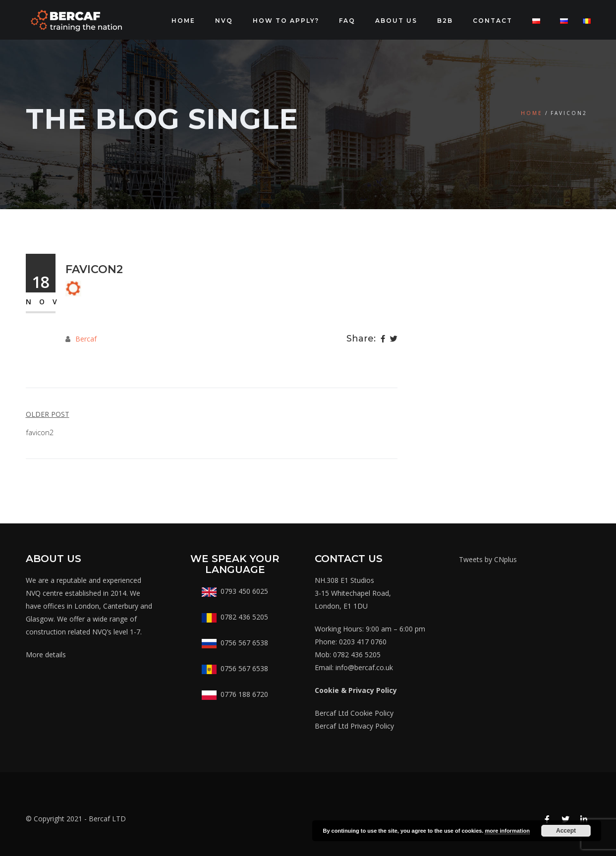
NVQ (224, 21)
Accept (566, 831)
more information (507, 831)
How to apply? (286, 21)
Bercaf (86, 339)
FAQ (347, 21)
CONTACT (493, 21)
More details (46, 655)
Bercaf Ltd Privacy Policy (354, 726)
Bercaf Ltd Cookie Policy (354, 713)
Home (183, 21)
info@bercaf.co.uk (364, 667)
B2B (445, 21)
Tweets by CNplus (488, 559)
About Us (396, 21)
